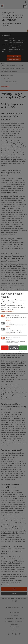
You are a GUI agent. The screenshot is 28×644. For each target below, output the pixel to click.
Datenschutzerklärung (7, 311)
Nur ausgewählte (14, 348)
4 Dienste (8, 320)
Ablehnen (5, 348)
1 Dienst (8, 334)
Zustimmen (23, 348)
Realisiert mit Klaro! (23, 352)
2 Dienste (8, 326)
